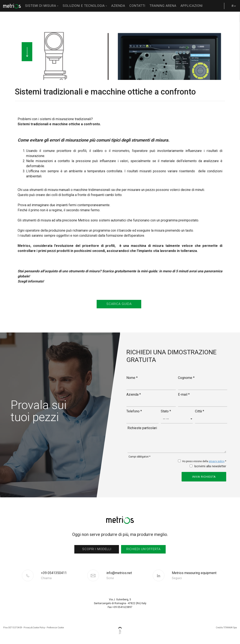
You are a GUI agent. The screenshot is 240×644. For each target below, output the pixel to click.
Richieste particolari (142, 428)
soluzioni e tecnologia (85, 6)
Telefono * (134, 411)
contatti (137, 6)
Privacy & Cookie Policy (34, 628)
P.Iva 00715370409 (13, 628)
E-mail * (184, 394)
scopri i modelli (97, 549)
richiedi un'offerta (143, 549)
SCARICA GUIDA (119, 304)
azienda (118, 6)
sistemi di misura (42, 6)
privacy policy (217, 461)
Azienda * (134, 394)
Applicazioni (192, 6)
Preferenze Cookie (55, 628)
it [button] (232, 8)
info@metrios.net (119, 576)
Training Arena (163, 6)
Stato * (166, 411)
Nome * (132, 378)
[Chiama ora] (64, 576)
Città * (200, 411)
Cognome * (186, 378)
